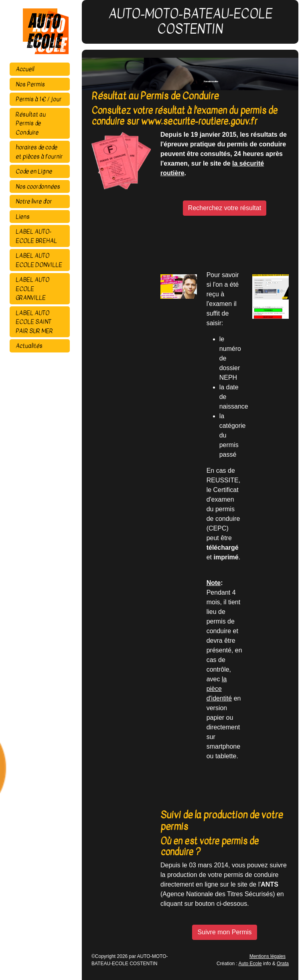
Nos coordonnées (38, 186)
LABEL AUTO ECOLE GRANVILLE (32, 289)
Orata (283, 964)
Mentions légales (267, 956)
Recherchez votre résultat (225, 208)
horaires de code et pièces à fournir (39, 152)
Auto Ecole (250, 964)
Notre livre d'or (34, 201)
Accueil (25, 69)
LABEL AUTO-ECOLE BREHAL (36, 236)
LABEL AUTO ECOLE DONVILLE (39, 260)
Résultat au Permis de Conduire (31, 123)
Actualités (29, 346)
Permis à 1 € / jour (38, 99)
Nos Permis (30, 84)
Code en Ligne (34, 171)
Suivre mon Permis (224, 932)
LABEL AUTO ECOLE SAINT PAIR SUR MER (34, 322)
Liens (23, 217)
